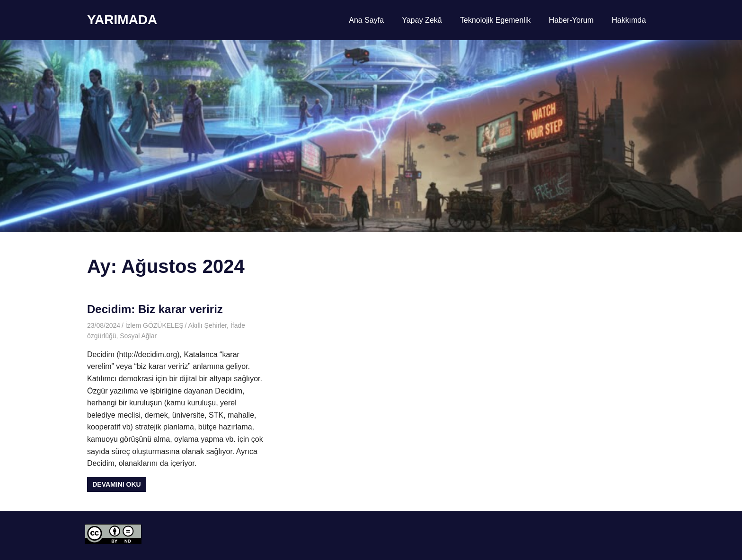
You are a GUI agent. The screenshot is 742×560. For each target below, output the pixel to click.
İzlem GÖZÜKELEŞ (155, 325)
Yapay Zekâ (422, 20)
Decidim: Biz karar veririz (155, 309)
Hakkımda (629, 20)
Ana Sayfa (366, 20)
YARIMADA (122, 20)
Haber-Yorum (571, 20)
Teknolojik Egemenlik (495, 20)
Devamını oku (116, 484)
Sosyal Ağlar (138, 336)
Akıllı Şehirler (207, 325)
